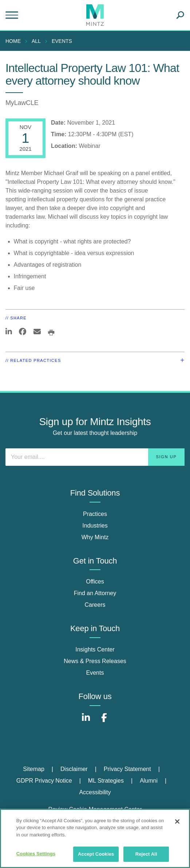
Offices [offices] (95, 582)
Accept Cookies (96, 854)
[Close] (177, 821)
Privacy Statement (127, 769)
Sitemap (34, 769)
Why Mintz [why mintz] (95, 537)
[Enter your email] (95, 457)
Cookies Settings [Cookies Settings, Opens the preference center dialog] (36, 854)
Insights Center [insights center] (95, 649)
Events (62, 41)
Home (13, 41)
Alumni (149, 781)
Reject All (146, 854)
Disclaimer (74, 769)
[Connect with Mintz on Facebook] (104, 721)
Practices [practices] (95, 514)
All (36, 41)
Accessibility (95, 792)
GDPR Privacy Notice (44, 781)
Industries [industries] (95, 526)
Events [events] (95, 673)
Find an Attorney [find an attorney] (95, 593)
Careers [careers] (95, 605)
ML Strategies (106, 781)
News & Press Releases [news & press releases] (95, 661)
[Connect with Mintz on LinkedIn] (86, 721)
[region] (95, 838)
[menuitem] (15, 41)
